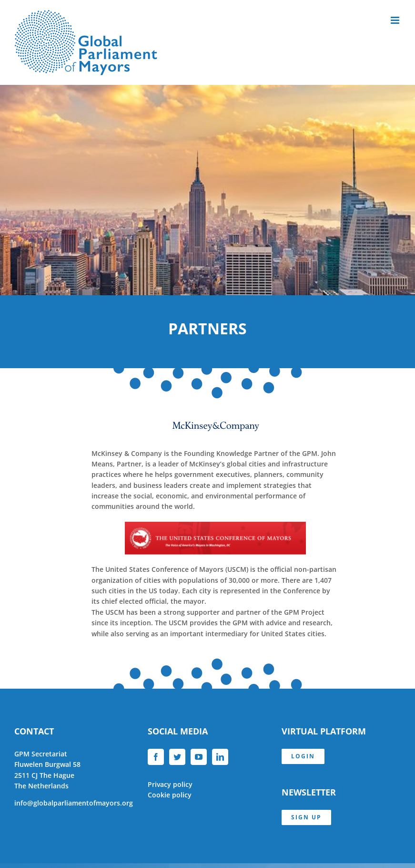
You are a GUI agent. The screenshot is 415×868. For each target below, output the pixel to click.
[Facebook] (156, 757)
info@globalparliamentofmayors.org (74, 803)
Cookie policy (170, 795)
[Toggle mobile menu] (396, 20)
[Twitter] (177, 757)
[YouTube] (199, 757)
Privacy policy (170, 784)
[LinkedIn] (220, 757)
